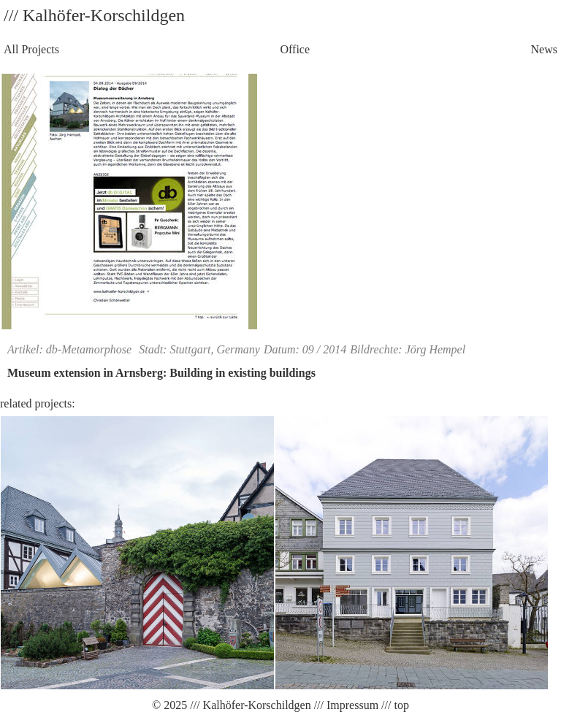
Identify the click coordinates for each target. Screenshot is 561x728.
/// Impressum (345, 705)
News (544, 49)
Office (295, 49)
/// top (394, 705)
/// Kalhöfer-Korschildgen (249, 705)
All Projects (31, 49)
